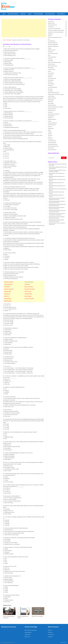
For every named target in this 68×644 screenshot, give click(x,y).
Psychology (50, 61)
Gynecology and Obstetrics (54, 114)
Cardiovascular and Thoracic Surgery (56, 94)
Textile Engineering (52, 143)
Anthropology (51, 148)
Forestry (50, 137)
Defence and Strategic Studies (54, 62)
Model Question (8, 301)
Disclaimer (50, 637)
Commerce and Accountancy (54, 29)
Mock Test (7, 296)
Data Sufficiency (61, 14)
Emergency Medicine (52, 123)
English (30, 14)
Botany (50, 130)
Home (4, 14)
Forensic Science (52, 70)
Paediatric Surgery (52, 105)
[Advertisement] (24, 28)
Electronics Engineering (53, 45)
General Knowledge (38, 14)
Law (49, 39)
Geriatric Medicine (52, 125)
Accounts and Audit (29, 299)
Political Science (52, 64)
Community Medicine (53, 87)
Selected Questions (9, 282)
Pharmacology (51, 84)
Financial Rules (28, 294)
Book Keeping (28, 296)
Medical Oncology (52, 98)
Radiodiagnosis (51, 116)
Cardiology (50, 91)
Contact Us (50, 632)
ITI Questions (51, 27)
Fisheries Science (52, 50)
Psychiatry (50, 112)
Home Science (51, 73)
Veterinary (50, 135)
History (50, 71)
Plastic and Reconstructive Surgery (55, 107)
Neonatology (51, 100)
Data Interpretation (50, 14)
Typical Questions (8, 284)
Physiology (50, 86)
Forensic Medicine (52, 78)
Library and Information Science (55, 37)
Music (49, 55)
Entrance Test (51, 21)
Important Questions (9, 289)
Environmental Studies (53, 54)
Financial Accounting (30, 289)
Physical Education (52, 57)
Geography (50, 34)
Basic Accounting (29, 287)
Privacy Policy (51, 635)
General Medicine (52, 111)
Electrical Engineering (53, 43)
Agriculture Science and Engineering (56, 32)
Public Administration (53, 66)
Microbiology (51, 80)
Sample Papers (8, 299)
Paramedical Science (52, 25)
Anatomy (50, 127)
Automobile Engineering (53, 146)
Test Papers (7, 287)
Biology (50, 48)
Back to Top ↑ (64, 642)
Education (50, 77)
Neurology (50, 89)
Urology (50, 121)
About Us (50, 630)
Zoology (50, 132)
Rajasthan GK (28, 635)
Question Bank (8, 291)
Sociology (50, 59)
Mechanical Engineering (53, 46)
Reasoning (23, 14)
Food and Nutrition (52, 141)
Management (51, 68)
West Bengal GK (28, 632)
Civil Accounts (28, 291)
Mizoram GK (27, 637)
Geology (50, 134)
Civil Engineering (52, 41)
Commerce (9, 40)
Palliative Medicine (52, 119)
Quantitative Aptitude (13, 14)
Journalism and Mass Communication (56, 30)
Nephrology (50, 102)
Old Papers (27, 284)
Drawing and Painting (53, 144)
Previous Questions (52, 150)
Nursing (50, 36)
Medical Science (51, 23)
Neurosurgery (51, 103)
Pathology (50, 82)
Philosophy (50, 52)
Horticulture (51, 139)
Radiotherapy (51, 128)
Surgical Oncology (52, 109)
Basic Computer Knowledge (31, 630)
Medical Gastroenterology (54, 93)
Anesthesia (50, 118)
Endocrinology (51, 96)
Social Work (51, 75)
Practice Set (7, 294)
